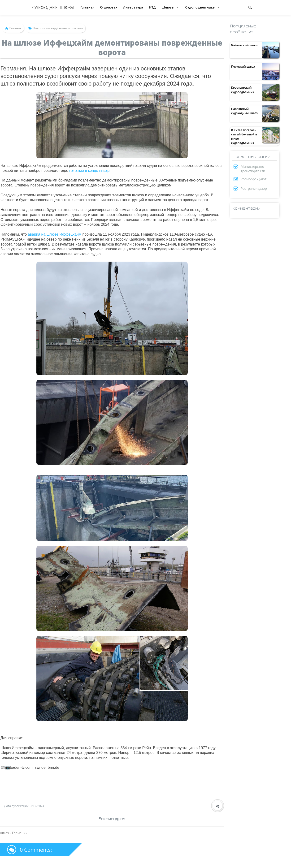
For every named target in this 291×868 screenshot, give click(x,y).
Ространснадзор (254, 188)
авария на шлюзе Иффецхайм (55, 234)
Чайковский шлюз (244, 45)
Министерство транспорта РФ (253, 169)
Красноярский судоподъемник (243, 90)
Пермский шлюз (243, 67)
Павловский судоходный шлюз (244, 111)
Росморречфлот (254, 179)
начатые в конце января (90, 171)
